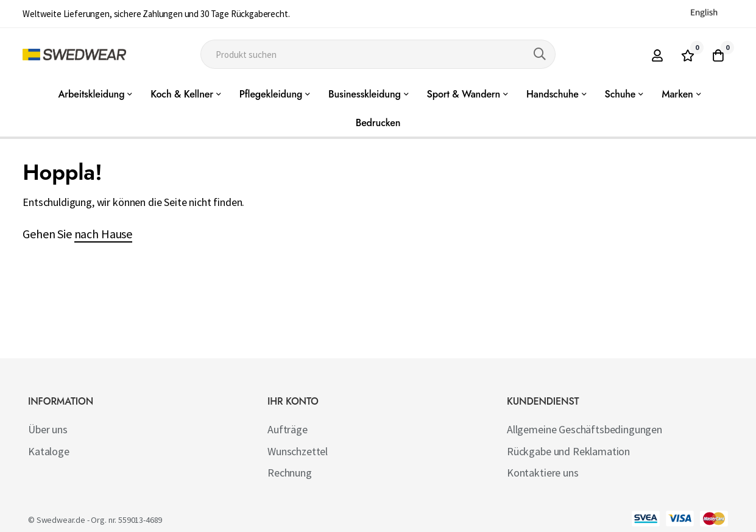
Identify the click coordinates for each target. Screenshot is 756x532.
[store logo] (74, 55)
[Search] (540, 54)
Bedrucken (378, 123)
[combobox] (378, 54)
